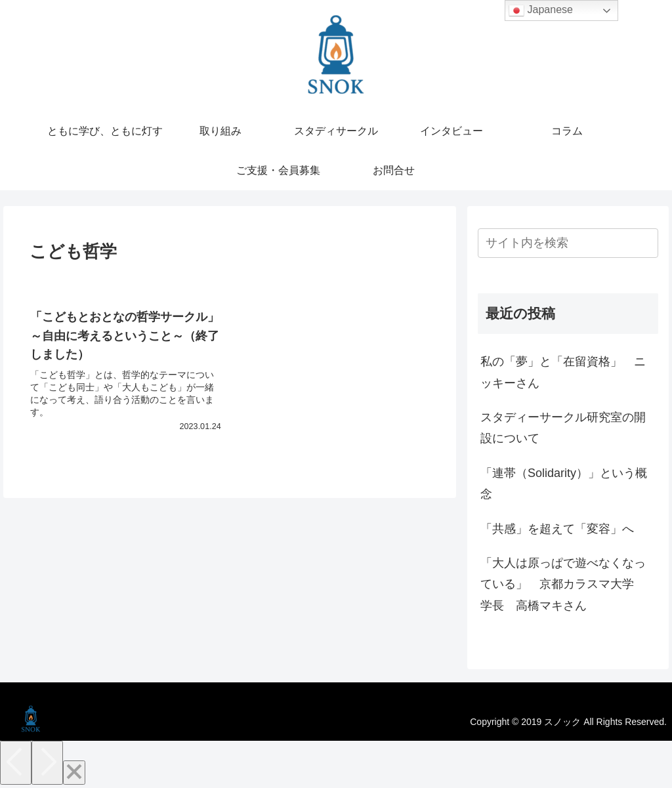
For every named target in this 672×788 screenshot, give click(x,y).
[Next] (47, 763)
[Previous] (16, 763)
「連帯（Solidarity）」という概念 (564, 484)
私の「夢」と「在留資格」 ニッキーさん (563, 372)
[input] (568, 243)
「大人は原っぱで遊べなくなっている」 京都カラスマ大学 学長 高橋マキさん (563, 584)
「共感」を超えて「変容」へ (557, 529)
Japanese (541, 10)
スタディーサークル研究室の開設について (563, 428)
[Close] (74, 773)
